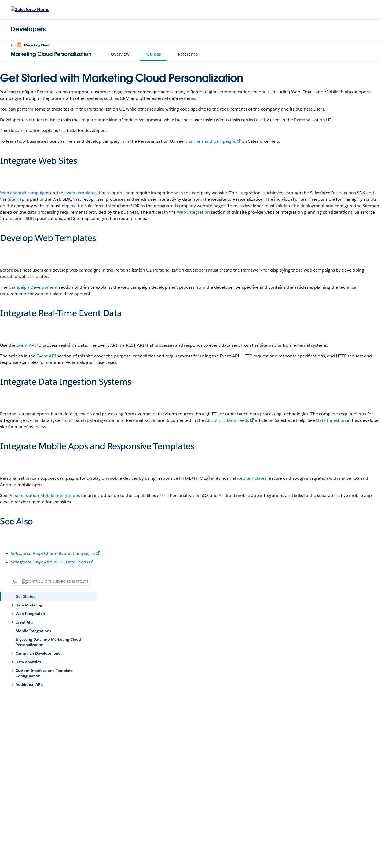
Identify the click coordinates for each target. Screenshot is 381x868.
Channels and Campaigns (210, 141)
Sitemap (16, 199)
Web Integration (193, 212)
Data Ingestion (331, 420)
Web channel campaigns (25, 193)
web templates (82, 193)
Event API (26, 345)
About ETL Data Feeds (227, 420)
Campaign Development (33, 287)
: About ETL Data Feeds (49, 562)
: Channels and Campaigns (53, 553)
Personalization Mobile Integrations (44, 495)
